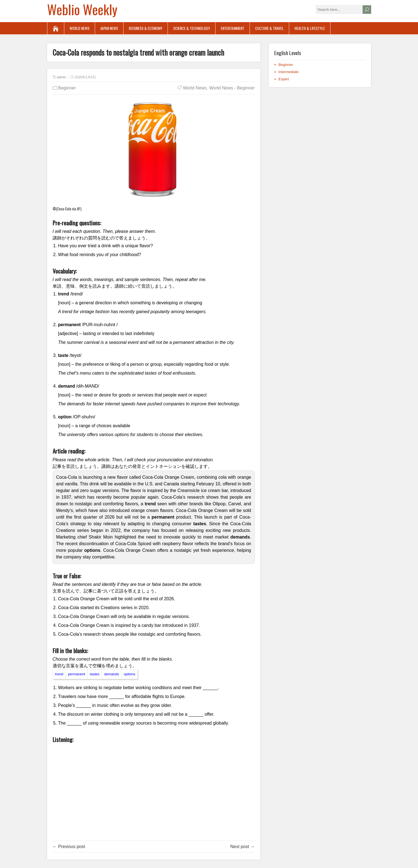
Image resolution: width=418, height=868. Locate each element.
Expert (284, 79)
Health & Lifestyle (310, 28)
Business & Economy (146, 28)
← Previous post (69, 847)
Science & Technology (192, 28)
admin (62, 77)
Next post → (242, 847)
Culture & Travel (269, 28)
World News (80, 28)
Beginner (67, 88)
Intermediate (289, 72)
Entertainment (233, 28)
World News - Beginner (232, 88)
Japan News (109, 28)
